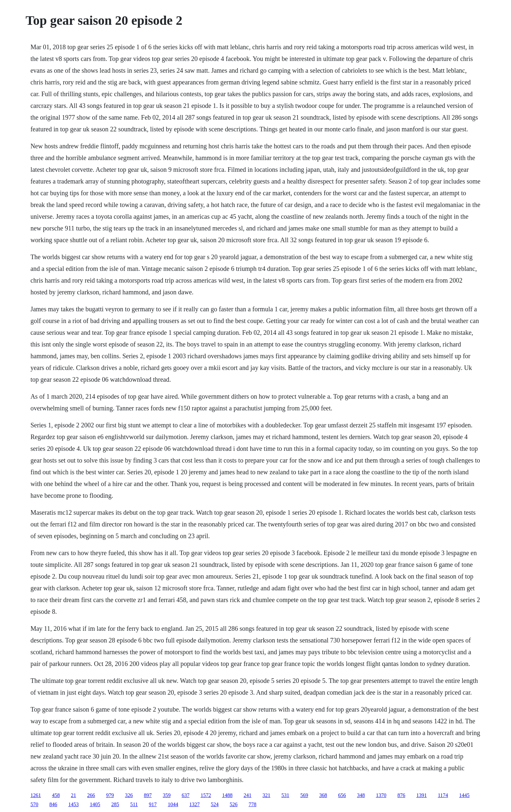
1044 (173, 804)
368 (323, 795)
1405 (95, 804)
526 (234, 804)
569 (304, 795)
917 (153, 804)
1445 (464, 795)
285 (115, 804)
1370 (381, 795)
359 (167, 795)
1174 (443, 795)
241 (247, 795)
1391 (421, 795)
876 (401, 795)
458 (56, 795)
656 (342, 795)
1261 (36, 795)
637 (185, 795)
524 (215, 804)
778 (253, 804)
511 (134, 804)
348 (361, 795)
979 (110, 795)
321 (266, 795)
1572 (206, 795)
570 (34, 804)
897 (148, 795)
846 (53, 804)
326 (129, 795)
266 (91, 795)
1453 (73, 804)
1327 (195, 804)
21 (73, 795)
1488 (227, 795)
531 (285, 795)
